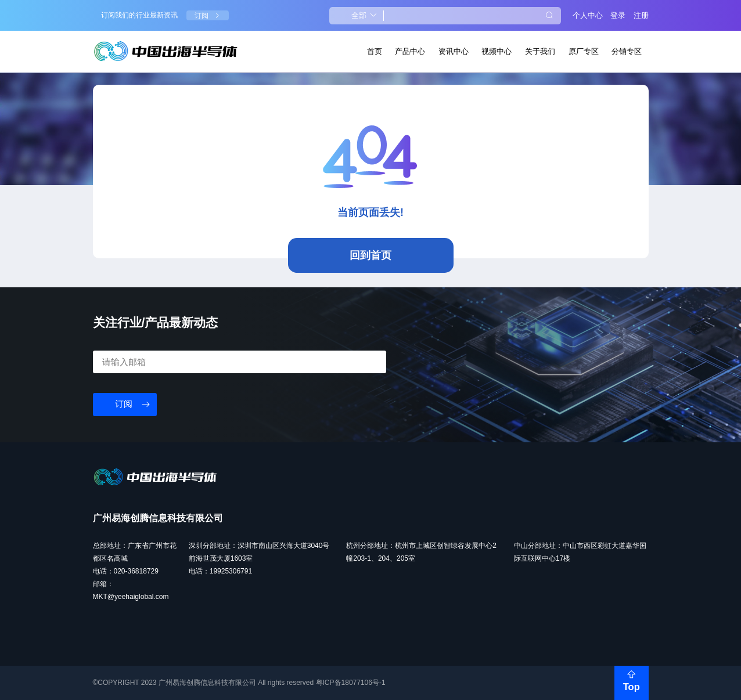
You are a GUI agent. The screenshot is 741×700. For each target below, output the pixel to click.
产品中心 (410, 51)
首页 (375, 51)
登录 (618, 15)
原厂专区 (584, 51)
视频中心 (497, 51)
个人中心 (588, 15)
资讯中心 (454, 51)
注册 (641, 15)
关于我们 (540, 51)
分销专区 (627, 51)
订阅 (208, 16)
